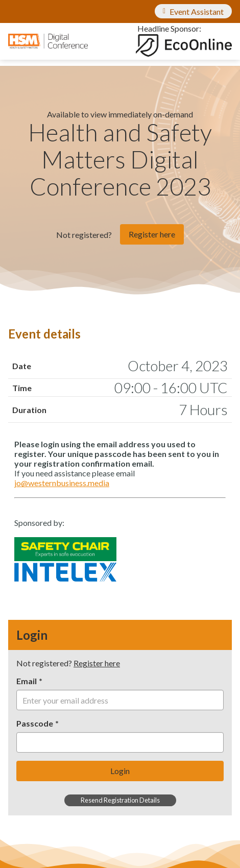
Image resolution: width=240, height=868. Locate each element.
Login (120, 771)
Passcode (35, 723)
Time (22, 388)
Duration (29, 410)
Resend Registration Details (120, 800)
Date (22, 366)
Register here (152, 234)
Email (27, 681)
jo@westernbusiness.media (62, 483)
